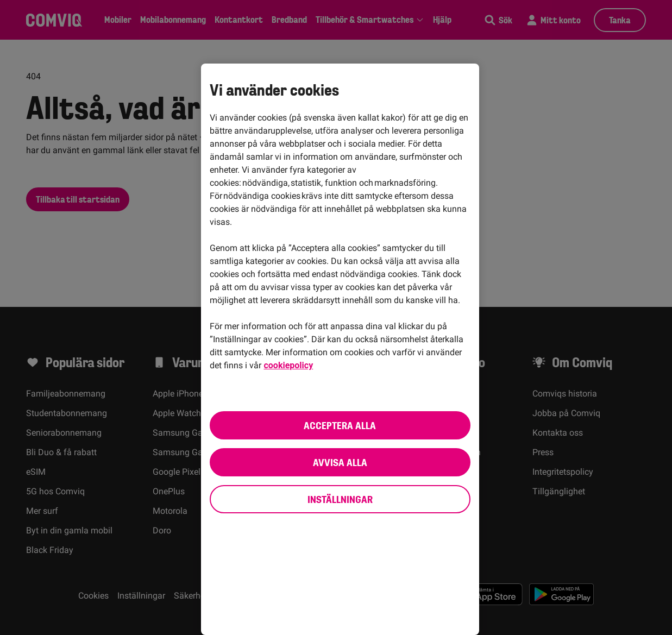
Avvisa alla (340, 462)
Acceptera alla (340, 425)
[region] (340, 349)
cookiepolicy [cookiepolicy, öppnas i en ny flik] (289, 365)
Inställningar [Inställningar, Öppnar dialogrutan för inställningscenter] (340, 499)
